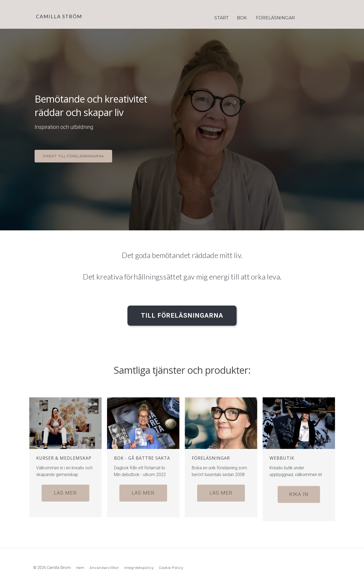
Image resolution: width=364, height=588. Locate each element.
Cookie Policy (171, 566)
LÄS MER (65, 491)
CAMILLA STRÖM (59, 16)
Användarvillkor (104, 566)
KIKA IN (299, 493)
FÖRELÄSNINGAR (275, 18)
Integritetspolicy (139, 566)
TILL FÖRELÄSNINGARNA (182, 314)
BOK (242, 18)
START (222, 18)
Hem (80, 566)
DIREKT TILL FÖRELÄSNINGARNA (73, 156)
